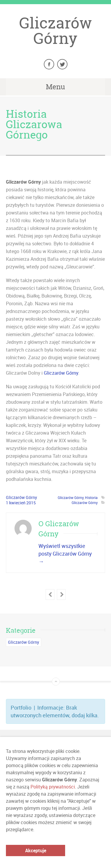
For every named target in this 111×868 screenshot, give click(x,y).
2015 (31, 503)
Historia (91, 497)
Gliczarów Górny (56, 31)
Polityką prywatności (53, 787)
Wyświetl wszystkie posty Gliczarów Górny (65, 554)
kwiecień (18, 503)
